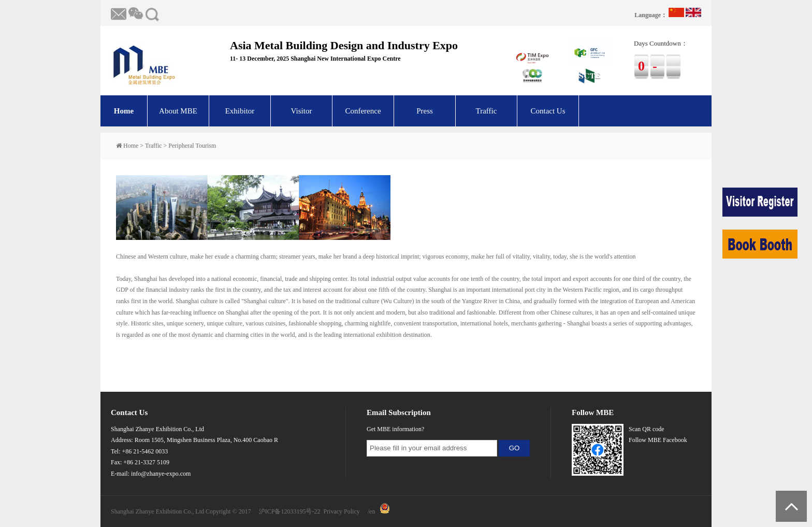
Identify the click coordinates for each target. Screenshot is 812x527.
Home (124, 111)
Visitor (302, 111)
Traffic (487, 111)
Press (425, 111)
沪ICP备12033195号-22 (290, 511)
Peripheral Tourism (192, 146)
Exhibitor (240, 111)
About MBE (178, 111)
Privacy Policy (341, 511)
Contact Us (548, 111)
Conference (363, 111)
